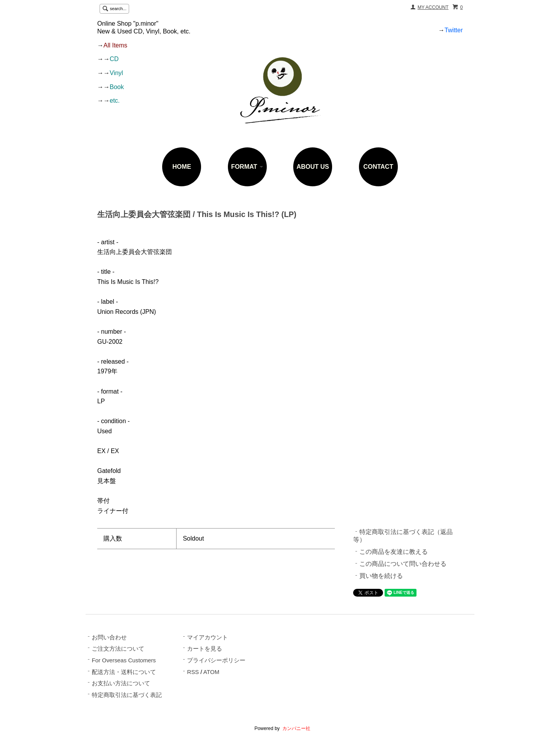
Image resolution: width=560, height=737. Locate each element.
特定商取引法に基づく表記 (127, 695)
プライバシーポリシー (216, 660)
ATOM (211, 672)
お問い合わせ (109, 637)
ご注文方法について (118, 649)
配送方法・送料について (124, 672)
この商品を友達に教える (394, 552)
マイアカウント (207, 637)
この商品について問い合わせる (403, 564)
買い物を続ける (381, 576)
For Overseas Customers (124, 660)
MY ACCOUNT (433, 7)
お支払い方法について (121, 683)
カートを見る (205, 649)
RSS (193, 672)
